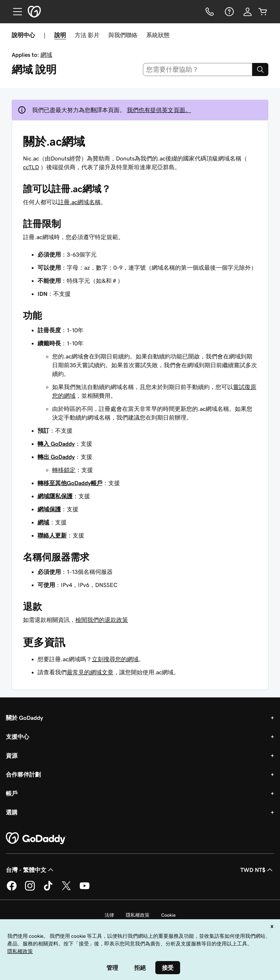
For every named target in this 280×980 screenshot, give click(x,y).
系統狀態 (158, 35)
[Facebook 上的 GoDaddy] (12, 889)
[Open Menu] (15, 12)
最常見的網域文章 (90, 672)
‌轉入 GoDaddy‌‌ (56, 444)
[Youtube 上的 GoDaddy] (85, 889)
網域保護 (49, 509)
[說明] (229, 12)
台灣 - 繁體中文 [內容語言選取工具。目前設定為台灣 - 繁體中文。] (30, 870)
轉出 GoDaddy (56, 457)
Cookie (168, 915)
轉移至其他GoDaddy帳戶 (70, 483)
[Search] (260, 70)
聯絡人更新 (52, 535)
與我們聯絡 (123, 35)
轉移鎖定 (64, 470)
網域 (46, 55)
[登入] (248, 12)
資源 (12, 755)
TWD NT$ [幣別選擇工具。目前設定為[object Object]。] (257, 870)
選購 (12, 812)
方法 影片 (87, 35)
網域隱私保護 (55, 496)
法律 (109, 915)
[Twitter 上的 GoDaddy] (66, 889)
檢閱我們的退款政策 (102, 620)
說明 (60, 35)
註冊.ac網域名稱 (79, 202)
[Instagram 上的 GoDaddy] (30, 889)
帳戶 (12, 793)
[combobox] (198, 70)
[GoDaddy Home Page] (36, 838)
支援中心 (17, 737)
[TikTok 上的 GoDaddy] (48, 889)
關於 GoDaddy (24, 718)
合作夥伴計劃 (23, 774)
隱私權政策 (138, 915)
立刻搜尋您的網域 (115, 659)
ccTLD (31, 167)
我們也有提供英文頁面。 (159, 110)
